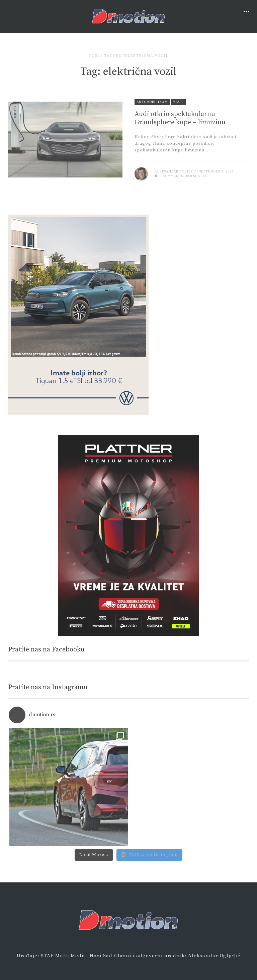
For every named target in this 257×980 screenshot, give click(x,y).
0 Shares (197, 176)
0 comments (169, 176)
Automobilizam (152, 102)
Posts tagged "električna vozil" (129, 56)
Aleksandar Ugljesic (175, 171)
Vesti (178, 102)
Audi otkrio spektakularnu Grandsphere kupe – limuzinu (180, 118)
